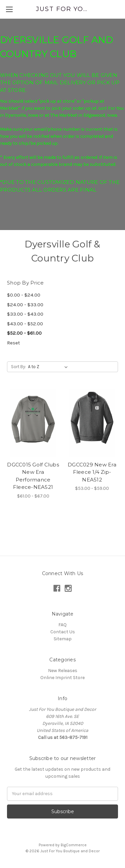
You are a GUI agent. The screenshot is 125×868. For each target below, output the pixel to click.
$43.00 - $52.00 (25, 324)
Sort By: (18, 367)
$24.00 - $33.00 (25, 305)
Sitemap (63, 639)
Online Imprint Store (62, 678)
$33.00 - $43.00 (25, 314)
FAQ (62, 625)
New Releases (63, 671)
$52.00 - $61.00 (24, 333)
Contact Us (63, 632)
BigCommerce (74, 845)
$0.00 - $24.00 (24, 295)
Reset (13, 343)
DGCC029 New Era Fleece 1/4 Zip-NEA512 (92, 472)
